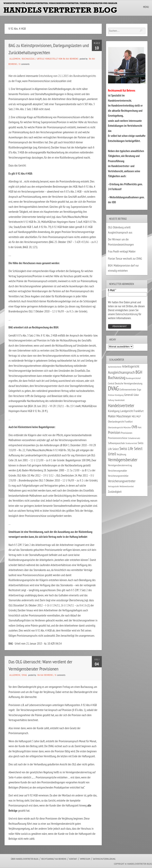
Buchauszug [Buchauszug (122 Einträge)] (117, 377)
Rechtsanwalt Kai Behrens (54, 859)
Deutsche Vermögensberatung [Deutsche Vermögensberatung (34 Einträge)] (129, 383)
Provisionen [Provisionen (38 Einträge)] (127, 433)
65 (86, 227)
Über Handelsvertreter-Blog (25, 859)
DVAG (25, 675)
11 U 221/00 (37, 460)
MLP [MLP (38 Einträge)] (138, 416)
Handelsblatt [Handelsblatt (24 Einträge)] (120, 400)
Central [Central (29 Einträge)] (111, 383)
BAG (11, 643)
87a (68, 191)
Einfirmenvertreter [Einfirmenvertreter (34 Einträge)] (128, 390)
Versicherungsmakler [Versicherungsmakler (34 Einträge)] (118, 471)
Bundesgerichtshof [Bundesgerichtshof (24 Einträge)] (133, 378)
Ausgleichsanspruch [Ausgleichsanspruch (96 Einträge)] (122, 372)
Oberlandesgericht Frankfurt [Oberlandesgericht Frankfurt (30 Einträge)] (120, 422)
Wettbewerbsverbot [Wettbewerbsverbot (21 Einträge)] (127, 486)
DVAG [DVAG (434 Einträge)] (114, 388)
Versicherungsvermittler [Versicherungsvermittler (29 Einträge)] (118, 476)
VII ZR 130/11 (57, 406)
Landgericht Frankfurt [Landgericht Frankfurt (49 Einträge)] (132, 411)
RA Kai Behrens (45, 675)
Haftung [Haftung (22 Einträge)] (111, 400)
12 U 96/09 (58, 311)
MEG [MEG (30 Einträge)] (134, 417)
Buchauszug (28, 59)
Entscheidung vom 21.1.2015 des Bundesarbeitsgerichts (67, 76)
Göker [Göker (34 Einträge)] (136, 395)
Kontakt (73, 859)
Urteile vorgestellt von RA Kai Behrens (58, 59)
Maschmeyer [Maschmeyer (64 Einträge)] (124, 416)
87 (92, 222)
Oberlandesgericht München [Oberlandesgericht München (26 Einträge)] (120, 427)
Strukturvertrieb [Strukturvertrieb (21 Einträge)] (131, 443)
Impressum (85, 859)
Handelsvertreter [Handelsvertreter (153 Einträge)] (121, 405)
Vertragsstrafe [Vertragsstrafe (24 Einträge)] (114, 486)
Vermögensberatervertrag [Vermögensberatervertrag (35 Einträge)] (120, 465)
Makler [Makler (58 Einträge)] (112, 416)
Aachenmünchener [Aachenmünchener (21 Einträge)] (115, 367)
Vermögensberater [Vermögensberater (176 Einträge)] (123, 460)
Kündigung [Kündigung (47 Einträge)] (114, 411)
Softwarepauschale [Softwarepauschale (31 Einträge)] (116, 443)
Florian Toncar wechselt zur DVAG (125, 259)
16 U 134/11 (53, 605)
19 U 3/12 (48, 475)
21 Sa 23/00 (73, 470)
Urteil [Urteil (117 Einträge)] (112, 454)
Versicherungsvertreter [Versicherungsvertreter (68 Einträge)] (122, 481)
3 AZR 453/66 (82, 242)
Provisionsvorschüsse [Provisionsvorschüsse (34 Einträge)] (118, 438)
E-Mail (112, 290)
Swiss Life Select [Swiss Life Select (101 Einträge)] (131, 449)
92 (87, 187)
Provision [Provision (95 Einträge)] (114, 432)
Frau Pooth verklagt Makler (122, 251)
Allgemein (15, 59)
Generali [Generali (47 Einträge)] (129, 395)
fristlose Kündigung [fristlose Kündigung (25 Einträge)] (116, 395)
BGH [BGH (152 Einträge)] (139, 372)
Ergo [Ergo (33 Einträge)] (139, 390)
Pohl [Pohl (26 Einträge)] (140, 427)
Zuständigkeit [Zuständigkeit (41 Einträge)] (115, 492)
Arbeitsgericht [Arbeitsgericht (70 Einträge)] (131, 366)
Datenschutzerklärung (127, 314)
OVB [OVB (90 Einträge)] (134, 427)
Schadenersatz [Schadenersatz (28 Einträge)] (134, 438)
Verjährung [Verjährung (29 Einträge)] (121, 454)
